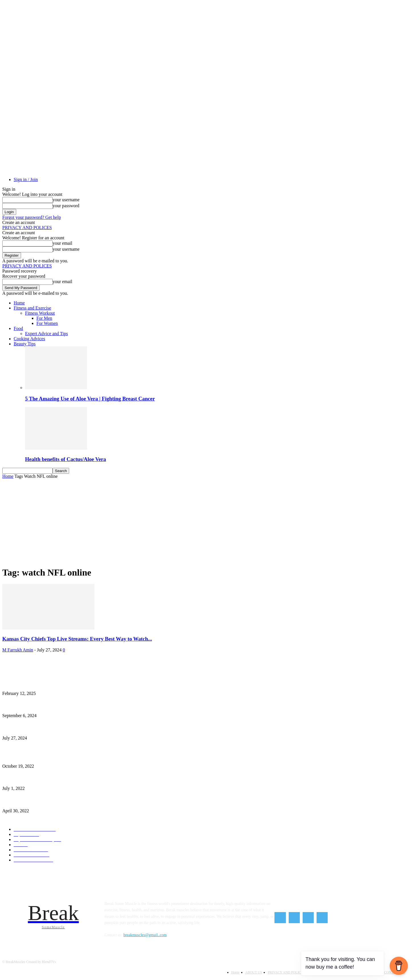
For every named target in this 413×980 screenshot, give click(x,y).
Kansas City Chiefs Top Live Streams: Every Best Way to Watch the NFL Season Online (73, 729)
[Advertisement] (206, 522)
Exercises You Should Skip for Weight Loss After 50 (44, 757)
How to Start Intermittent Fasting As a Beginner (41, 706)
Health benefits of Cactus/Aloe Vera (66, 459)
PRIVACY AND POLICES (27, 228)
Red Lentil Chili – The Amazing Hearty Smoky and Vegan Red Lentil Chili (62, 801)
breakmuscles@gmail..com (145, 935)
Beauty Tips (25, 344)
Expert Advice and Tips (47, 334)
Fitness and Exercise (32, 308)
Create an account (19, 222)
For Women (47, 323)
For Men (44, 318)
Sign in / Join (26, 179)
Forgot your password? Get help (32, 217)
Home (19, 303)
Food (18, 328)
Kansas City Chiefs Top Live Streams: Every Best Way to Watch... (77, 639)
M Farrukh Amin (18, 650)
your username (66, 200)
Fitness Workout (40, 313)
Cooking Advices (29, 339)
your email (62, 243)
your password (66, 206)
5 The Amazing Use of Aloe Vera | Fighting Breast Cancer (90, 399)
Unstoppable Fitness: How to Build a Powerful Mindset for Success (56, 684)
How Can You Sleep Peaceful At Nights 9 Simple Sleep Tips (50, 779)
